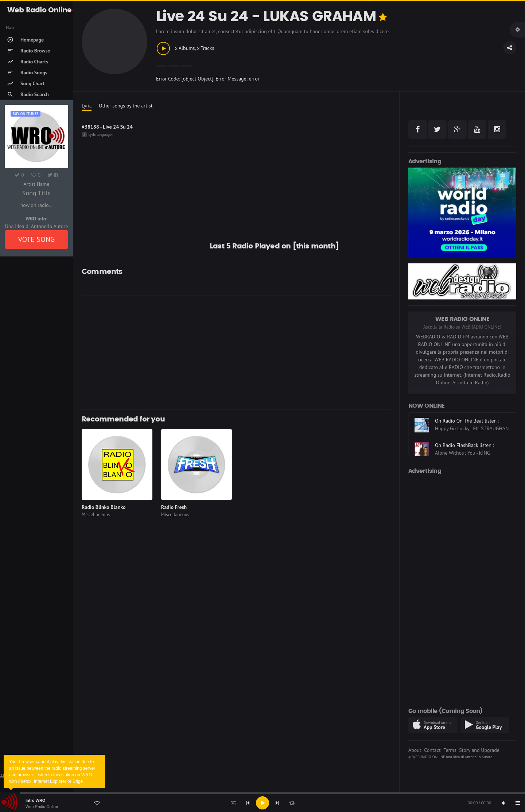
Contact (432, 750)
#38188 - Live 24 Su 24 (107, 127)
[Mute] (503, 803)
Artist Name (36, 184)
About (415, 750)
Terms (450, 750)
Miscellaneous (96, 515)
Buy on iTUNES (25, 114)
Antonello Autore (479, 757)
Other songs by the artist (126, 106)
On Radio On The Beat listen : (467, 421)
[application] (262, 803)
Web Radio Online (42, 807)
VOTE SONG (37, 239)
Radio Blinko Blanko (104, 507)
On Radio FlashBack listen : (464, 445)
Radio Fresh (174, 507)
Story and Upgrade (479, 750)
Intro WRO (35, 800)
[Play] (262, 803)
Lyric (87, 106)
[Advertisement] (299, 352)
